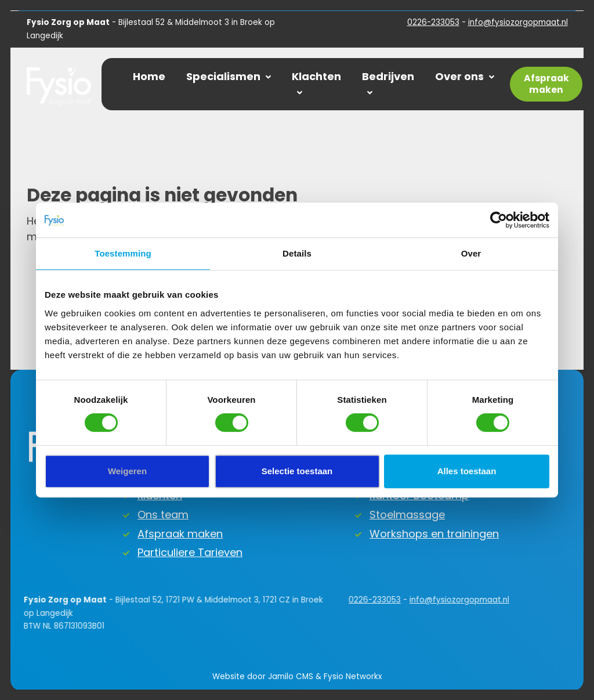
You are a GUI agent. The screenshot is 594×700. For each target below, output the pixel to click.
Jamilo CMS (291, 676)
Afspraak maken (180, 534)
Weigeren (127, 471)
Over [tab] (471, 253)
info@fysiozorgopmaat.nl (518, 22)
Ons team (163, 515)
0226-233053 (433, 22)
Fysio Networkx (353, 676)
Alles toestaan (467, 471)
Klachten (316, 83)
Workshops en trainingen (434, 534)
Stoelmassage (407, 515)
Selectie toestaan (297, 471)
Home (149, 76)
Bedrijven (388, 83)
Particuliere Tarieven (190, 552)
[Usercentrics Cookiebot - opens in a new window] (499, 220)
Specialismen (229, 76)
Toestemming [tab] (123, 253)
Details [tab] (297, 253)
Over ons (465, 76)
